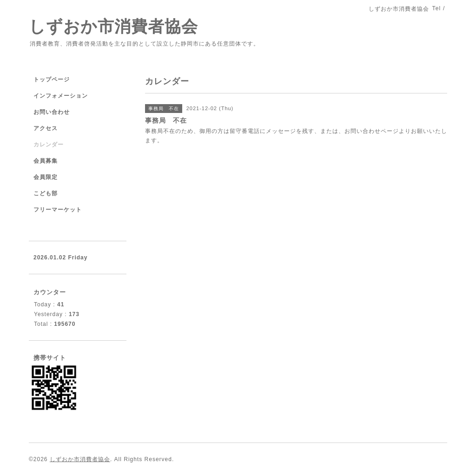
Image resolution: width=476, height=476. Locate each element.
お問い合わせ (52, 112)
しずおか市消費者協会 (113, 26)
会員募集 (46, 161)
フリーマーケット (58, 210)
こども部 (49, 193)
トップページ (52, 79)
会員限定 (46, 177)
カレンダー (49, 145)
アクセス (46, 128)
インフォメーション (61, 96)
